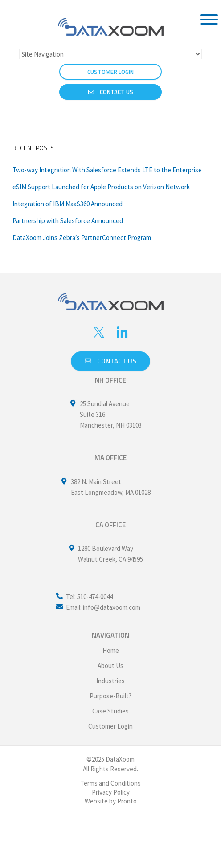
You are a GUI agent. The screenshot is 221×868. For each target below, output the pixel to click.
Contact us (110, 361)
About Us (110, 666)
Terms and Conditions (110, 783)
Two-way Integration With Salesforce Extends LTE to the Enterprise (107, 170)
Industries (110, 681)
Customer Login (110, 726)
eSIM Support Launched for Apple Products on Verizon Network (101, 187)
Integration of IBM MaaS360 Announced (68, 204)
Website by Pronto (111, 801)
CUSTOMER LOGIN (110, 72)
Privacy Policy (111, 792)
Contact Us (111, 92)
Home (111, 650)
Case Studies (110, 711)
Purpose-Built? (110, 696)
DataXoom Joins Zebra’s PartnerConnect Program (82, 238)
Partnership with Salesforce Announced (68, 221)
